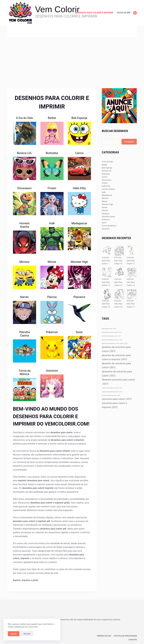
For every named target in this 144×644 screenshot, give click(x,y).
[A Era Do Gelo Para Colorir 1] (107, 251)
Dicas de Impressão (128, 13)
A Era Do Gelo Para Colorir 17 (131, 304)
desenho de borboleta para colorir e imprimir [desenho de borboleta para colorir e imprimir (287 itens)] (115, 344)
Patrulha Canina (25, 334)
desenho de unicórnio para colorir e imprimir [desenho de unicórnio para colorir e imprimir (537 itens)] (116, 358)
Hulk (52, 223)
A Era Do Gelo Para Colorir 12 (106, 282)
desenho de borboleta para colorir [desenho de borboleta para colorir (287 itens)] (112, 340)
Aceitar (14, 634)
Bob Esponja (79, 118)
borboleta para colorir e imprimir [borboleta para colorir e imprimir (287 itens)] (112, 332)
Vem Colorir (57, 9)
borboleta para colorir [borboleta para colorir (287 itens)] (109, 329)
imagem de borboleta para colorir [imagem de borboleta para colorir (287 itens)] (112, 388)
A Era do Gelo (24, 118)
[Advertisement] (72, 58)
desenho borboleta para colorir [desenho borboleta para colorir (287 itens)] (111, 336)
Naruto (25, 297)
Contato (133, 639)
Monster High (79, 262)
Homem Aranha (24, 225)
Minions (25, 262)
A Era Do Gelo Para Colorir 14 (131, 282)
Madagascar (79, 223)
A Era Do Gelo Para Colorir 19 (106, 304)
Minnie (52, 262)
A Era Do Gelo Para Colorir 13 (118, 282)
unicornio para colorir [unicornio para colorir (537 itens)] (117, 399)
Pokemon (52, 332)
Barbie (52, 118)
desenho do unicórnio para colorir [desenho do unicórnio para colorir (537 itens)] (116, 366)
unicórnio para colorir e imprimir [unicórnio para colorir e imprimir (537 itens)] (114, 405)
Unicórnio (52, 371)
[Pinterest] (135, 13)
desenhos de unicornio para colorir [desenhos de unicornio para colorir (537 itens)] (117, 374)
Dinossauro (25, 188)
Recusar (27, 634)
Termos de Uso (106, 636)
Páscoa (52, 297)
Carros (79, 153)
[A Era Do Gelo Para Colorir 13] (119, 273)
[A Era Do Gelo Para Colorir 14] (132, 273)
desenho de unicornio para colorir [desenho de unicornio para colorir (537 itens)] (116, 349)
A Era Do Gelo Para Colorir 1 (106, 261)
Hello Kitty (79, 188)
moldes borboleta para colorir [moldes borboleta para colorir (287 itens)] (111, 395)
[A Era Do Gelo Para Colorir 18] (119, 294)
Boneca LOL (25, 153)
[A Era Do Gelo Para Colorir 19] (107, 294)
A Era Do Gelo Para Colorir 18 (118, 304)
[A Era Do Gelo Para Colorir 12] (107, 273)
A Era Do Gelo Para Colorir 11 (131, 261)
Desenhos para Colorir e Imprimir (94, 13)
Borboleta (52, 153)
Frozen (52, 188)
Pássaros (79, 297)
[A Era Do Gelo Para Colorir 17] (132, 294)
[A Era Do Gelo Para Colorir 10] (119, 251)
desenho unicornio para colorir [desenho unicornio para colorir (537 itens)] (118, 382)
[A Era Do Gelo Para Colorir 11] (132, 251)
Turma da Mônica (24, 372)
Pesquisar (129, 142)
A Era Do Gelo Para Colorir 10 (118, 261)
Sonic (79, 332)
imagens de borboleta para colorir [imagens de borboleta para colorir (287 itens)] (112, 392)
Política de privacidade (126, 636)
